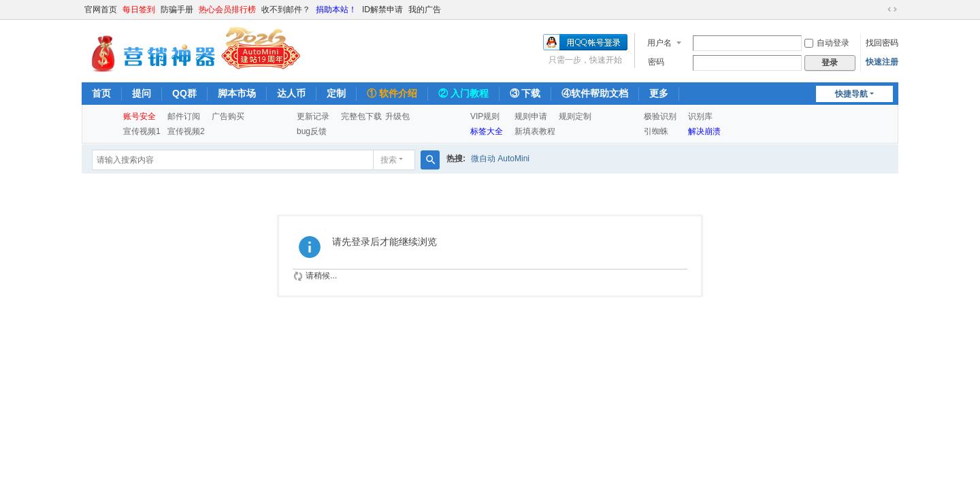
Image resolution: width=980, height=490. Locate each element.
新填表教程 (535, 131)
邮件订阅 (184, 116)
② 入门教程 (463, 93)
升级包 (397, 116)
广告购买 (228, 116)
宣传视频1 (142, 131)
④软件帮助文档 (595, 93)
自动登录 (827, 43)
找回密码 (882, 43)
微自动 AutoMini (500, 159)
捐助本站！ (336, 10)
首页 (101, 93)
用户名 (659, 43)
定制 (336, 93)
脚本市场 (237, 93)
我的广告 (425, 10)
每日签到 (139, 10)
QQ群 (184, 93)
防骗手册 (177, 10)
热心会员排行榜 (227, 10)
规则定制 (575, 116)
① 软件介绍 (392, 93)
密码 (656, 62)
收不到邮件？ (286, 10)
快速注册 (882, 62)
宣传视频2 (186, 131)
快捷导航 (851, 94)
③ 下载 (525, 93)
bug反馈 (312, 131)
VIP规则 (485, 116)
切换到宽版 (892, 10)
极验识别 (660, 116)
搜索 (389, 160)
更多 (659, 93)
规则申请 (531, 116)
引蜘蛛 (656, 131)
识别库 (700, 116)
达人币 (291, 93)
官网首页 (101, 10)
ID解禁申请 (382, 10)
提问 (142, 93)
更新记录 (313, 116)
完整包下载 (361, 116)
